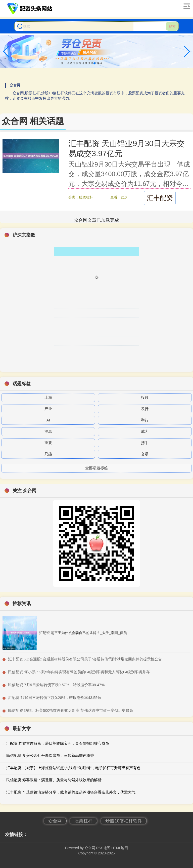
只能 (48, 454)
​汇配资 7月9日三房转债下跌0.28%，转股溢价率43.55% (54, 698)
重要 (48, 443)
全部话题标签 (96, 468)
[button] (187, 52)
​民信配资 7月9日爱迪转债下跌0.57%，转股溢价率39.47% (56, 685)
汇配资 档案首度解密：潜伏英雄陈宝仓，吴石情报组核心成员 (58, 743)
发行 (145, 409)
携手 (145, 443)
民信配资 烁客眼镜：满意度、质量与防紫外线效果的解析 (54, 780)
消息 (48, 431)
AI (48, 420)
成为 (145, 431)
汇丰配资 (160, 198)
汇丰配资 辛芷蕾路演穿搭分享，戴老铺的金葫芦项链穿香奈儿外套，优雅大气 (71, 792)
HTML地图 (120, 848)
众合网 (55, 821)
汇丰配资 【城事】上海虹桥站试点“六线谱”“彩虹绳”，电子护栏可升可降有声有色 (73, 768)
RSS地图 (103, 848)
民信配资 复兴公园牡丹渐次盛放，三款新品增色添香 (50, 755)
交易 (145, 454)
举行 (145, 420)
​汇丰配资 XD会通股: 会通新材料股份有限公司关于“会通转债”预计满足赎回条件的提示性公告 (85, 659)
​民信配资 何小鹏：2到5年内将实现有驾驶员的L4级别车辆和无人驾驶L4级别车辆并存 (79, 672)
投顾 (145, 397)
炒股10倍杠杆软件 (124, 821)
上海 (48, 397)
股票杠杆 (83, 821)
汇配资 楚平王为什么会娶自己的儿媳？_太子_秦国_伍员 (83, 633)
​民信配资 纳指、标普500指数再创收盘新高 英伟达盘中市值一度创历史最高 (71, 710)
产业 (48, 409)
